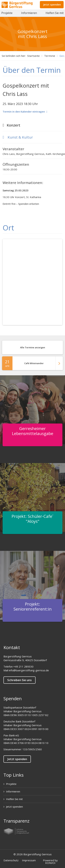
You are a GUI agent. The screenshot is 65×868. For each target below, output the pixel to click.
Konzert (14, 125)
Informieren (29, 13)
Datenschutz (11, 860)
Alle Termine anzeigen (33, 347)
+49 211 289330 (23, 666)
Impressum (29, 860)
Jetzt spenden (52, 4)
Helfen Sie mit (55, 13)
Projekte (7, 13)
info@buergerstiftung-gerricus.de (29, 670)
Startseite (33, 56)
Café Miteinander (32, 363)
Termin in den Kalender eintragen (25, 112)
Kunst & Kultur (18, 137)
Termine (50, 56)
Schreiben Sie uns (19, 680)
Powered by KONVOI (50, 862)
